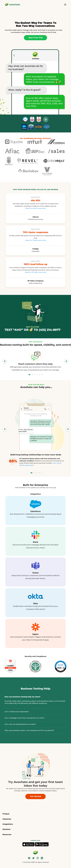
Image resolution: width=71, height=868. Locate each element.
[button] (35, 814)
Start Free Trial (35, 38)
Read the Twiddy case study (36, 240)
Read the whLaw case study (35, 208)
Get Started (36, 796)
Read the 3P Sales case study (36, 272)
